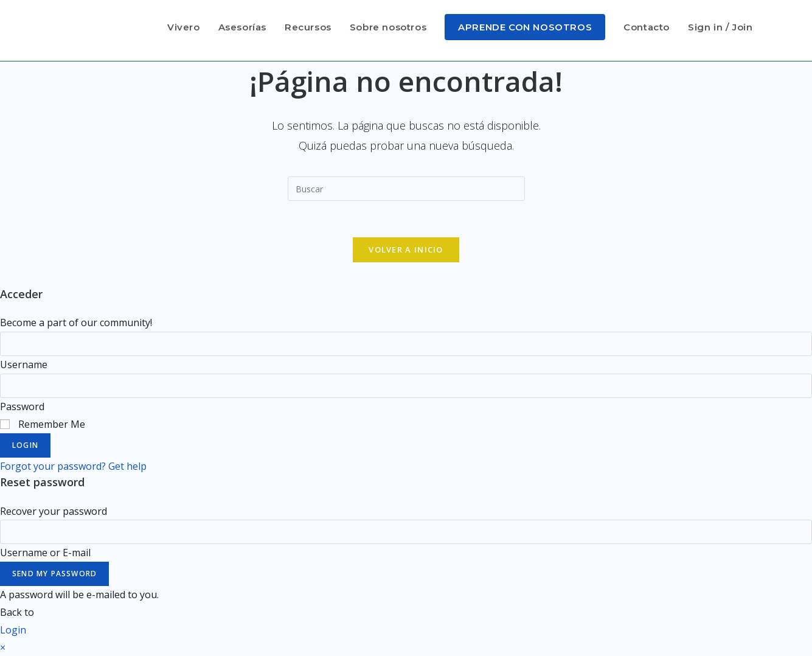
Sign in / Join (720, 27)
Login (25, 445)
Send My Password (54, 574)
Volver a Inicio (406, 249)
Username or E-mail (45, 553)
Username (24, 365)
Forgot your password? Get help (73, 466)
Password (22, 407)
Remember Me (43, 424)
